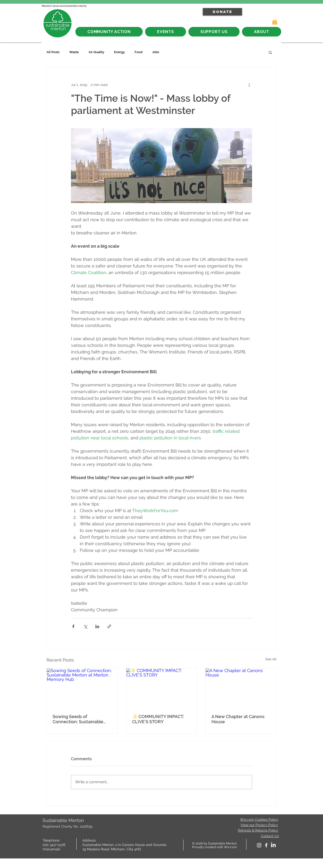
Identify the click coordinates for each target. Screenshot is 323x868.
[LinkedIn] (273, 845)
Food (138, 52)
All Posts (53, 52)
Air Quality (96, 52)
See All (271, 659)
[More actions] (249, 85)
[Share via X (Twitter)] (85, 626)
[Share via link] (109, 626)
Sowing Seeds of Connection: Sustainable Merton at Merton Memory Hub (80, 719)
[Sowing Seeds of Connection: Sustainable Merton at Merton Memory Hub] (82, 688)
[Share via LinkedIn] (97, 626)
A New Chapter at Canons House (238, 719)
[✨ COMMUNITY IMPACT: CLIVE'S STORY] (162, 688)
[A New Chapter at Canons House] (241, 688)
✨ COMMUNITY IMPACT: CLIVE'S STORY (158, 719)
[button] (275, 21)
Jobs (156, 52)
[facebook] (266, 845)
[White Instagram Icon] (259, 845)
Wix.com (230, 847)
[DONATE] (222, 12)
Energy (119, 52)
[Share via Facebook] (73, 626)
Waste (74, 52)
